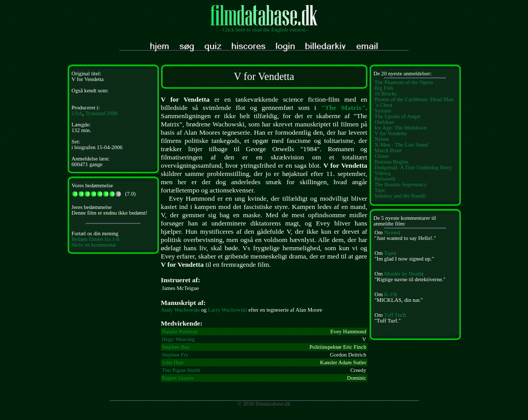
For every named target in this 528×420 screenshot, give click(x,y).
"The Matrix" (343, 108)
